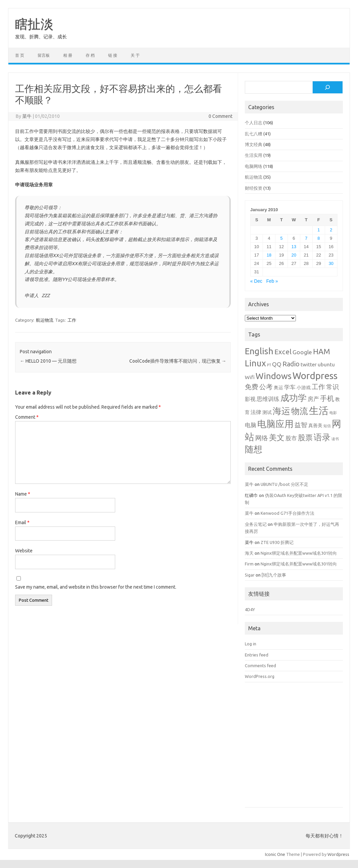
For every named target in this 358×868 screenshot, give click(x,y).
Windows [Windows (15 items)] (274, 376)
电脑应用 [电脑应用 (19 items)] (275, 424)
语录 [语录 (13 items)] (322, 437)
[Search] (328, 87)
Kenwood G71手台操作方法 (287, 513)
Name (23, 494)
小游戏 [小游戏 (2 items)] (304, 387)
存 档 (90, 55)
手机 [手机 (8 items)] (327, 398)
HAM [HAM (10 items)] (322, 351)
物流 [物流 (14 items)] (300, 411)
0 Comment (220, 116)
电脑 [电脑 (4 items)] (251, 425)
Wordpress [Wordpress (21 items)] (315, 376)
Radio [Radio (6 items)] (291, 364)
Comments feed (260, 666)
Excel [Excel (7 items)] (283, 352)
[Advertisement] (294, 750)
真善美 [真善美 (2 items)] (315, 425)
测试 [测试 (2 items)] (267, 412)
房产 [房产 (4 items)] (313, 399)
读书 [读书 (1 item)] (335, 439)
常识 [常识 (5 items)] (332, 387)
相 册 (68, 55)
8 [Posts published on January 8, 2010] (319, 238)
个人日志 (254, 123)
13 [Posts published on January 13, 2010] (294, 247)
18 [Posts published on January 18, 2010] (269, 255)
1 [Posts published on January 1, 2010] (319, 230)
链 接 (113, 55)
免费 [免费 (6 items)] (252, 387)
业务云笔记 (256, 524)
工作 (72, 320)
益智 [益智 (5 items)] (301, 425)
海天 (249, 553)
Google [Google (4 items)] (302, 352)
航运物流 (45, 320)
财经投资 (254, 188)
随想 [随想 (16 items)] (254, 449)
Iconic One (275, 854)
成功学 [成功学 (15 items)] (294, 398)
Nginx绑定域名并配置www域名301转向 (299, 553)
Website (24, 551)
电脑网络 (254, 166)
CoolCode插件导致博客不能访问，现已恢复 (178, 361)
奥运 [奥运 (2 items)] (278, 387)
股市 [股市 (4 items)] (291, 438)
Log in (251, 644)
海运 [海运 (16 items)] (281, 411)
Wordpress (338, 854)
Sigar (250, 575)
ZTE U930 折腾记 (277, 542)
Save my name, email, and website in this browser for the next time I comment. (96, 587)
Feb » (272, 281)
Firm (249, 564)
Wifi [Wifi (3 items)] (250, 377)
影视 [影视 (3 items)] (250, 399)
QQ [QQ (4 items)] (277, 364)
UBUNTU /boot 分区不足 (284, 484)
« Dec (256, 281)
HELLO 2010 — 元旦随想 (48, 361)
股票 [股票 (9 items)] (305, 437)
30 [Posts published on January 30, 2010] (331, 263)
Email (22, 522)
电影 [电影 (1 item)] (333, 413)
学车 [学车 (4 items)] (290, 387)
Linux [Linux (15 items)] (255, 363)
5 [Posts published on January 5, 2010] (281, 238)
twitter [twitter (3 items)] (309, 364)
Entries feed (257, 655)
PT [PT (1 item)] (269, 365)
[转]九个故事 (274, 575)
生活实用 (254, 155)
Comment (27, 417)
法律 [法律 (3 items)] (256, 412)
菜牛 (27, 116)
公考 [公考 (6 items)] (266, 387)
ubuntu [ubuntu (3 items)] (326, 364)
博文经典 (254, 144)
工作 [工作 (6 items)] (318, 387)
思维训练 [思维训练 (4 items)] (268, 399)
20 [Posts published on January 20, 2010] (294, 255)
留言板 (44, 55)
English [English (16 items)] (259, 351)
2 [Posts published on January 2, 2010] (331, 230)
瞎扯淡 (34, 24)
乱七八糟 (254, 134)
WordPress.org (260, 676)
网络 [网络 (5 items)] (262, 438)
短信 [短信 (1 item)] (327, 426)
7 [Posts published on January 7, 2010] (306, 238)
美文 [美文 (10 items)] (277, 437)
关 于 (135, 55)
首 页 (20, 55)
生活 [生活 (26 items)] (319, 410)
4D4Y (250, 609)
